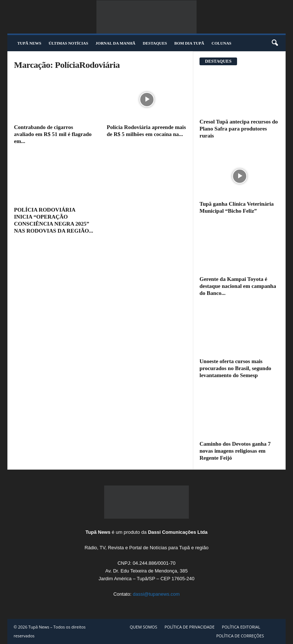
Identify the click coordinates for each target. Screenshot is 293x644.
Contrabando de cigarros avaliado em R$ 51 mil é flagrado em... (53, 134)
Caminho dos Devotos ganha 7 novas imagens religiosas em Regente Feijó (235, 451)
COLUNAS (222, 43)
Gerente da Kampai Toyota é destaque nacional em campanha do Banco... (238, 286)
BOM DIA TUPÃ (189, 43)
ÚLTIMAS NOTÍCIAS (68, 43)
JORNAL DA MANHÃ (116, 43)
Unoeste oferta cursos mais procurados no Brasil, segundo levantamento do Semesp (235, 368)
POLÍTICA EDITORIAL (241, 627)
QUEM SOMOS (143, 627)
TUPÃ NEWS (29, 43)
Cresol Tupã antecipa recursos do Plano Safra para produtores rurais (239, 129)
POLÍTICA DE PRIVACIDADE (190, 627)
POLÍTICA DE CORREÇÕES (240, 636)
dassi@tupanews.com (156, 594)
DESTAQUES (155, 43)
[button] (275, 43)
